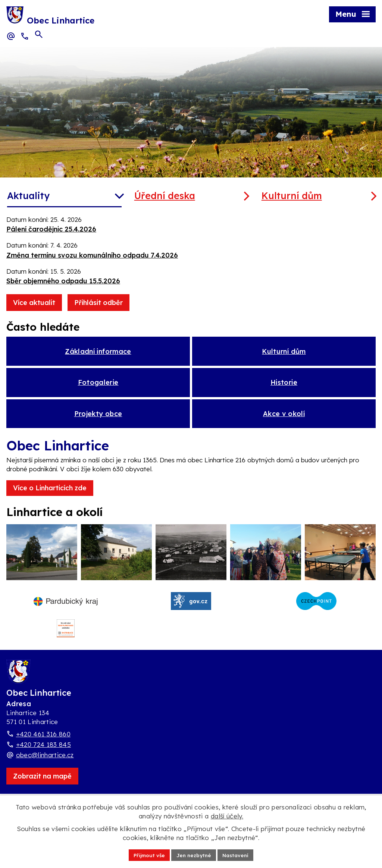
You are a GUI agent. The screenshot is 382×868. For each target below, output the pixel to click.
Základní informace (98, 353)
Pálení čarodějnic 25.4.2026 (51, 229)
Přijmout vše (147, 855)
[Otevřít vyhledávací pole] (39, 36)
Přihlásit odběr (98, 303)
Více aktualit (34, 303)
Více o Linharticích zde (50, 496)
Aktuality (28, 196)
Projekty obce (98, 420)
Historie (284, 386)
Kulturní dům (292, 196)
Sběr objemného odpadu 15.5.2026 (63, 281)
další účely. (227, 816)
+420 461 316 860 (43, 751)
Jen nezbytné (194, 855)
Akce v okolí (284, 420)
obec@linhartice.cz (45, 772)
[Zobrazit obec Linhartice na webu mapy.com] (42, 793)
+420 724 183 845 (43, 762)
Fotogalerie (98, 386)
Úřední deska (165, 196)
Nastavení (238, 855)
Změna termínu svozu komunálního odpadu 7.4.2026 (92, 255)
